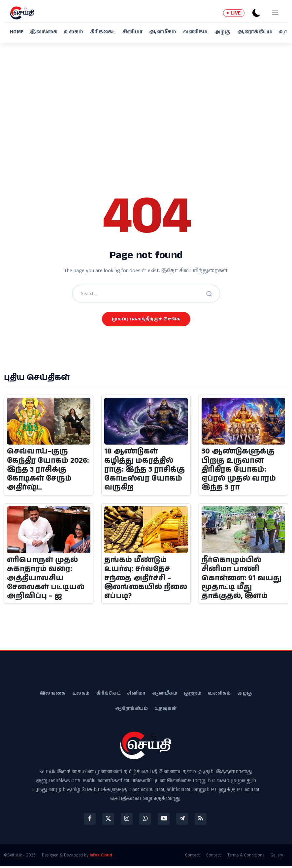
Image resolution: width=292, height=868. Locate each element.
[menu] (275, 13)
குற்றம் (193, 695)
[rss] (201, 820)
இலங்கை (44, 32)
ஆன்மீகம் (163, 32)
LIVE (234, 13)
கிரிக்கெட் (103, 32)
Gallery (277, 857)
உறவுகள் (166, 710)
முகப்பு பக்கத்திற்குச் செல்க (146, 319)
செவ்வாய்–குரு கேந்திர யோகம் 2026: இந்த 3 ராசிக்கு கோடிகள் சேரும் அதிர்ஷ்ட (48, 470)
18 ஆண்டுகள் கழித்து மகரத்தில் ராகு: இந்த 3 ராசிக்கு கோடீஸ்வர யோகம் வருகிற (145, 470)
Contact (193, 857)
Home (17, 32)
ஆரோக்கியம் (255, 32)
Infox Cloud (101, 857)
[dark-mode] (256, 13)
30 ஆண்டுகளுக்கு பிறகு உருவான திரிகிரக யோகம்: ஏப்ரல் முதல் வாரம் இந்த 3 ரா (239, 470)
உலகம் (74, 32)
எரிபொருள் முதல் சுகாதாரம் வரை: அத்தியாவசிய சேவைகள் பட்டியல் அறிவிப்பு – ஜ (46, 579)
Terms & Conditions (246, 857)
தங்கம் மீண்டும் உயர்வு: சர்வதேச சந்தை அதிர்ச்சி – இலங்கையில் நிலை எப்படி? (138, 579)
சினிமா (132, 32)
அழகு (223, 32)
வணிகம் (195, 32)
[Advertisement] (146, 107)
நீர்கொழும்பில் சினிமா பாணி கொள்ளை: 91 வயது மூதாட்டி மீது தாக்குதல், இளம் (242, 579)
